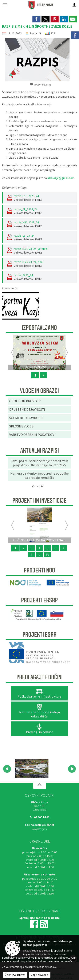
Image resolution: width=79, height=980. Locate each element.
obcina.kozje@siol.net (39, 825)
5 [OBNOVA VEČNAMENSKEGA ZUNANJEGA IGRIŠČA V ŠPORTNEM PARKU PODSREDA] (47, 548)
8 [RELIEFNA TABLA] (31, 555)
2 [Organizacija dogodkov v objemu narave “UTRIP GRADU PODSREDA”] (23, 548)
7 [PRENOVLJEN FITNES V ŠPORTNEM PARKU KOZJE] (63, 548)
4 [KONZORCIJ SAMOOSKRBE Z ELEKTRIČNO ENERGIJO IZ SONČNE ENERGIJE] (39, 548)
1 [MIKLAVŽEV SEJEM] (35, 375)
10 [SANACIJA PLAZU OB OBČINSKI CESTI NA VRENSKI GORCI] (47, 555)
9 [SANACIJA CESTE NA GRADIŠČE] (39, 555)
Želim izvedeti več (15, 975)
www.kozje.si (40, 829)
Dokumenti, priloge (15, 188)
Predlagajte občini (39, 677)
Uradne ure (40, 841)
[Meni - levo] (5, 5)
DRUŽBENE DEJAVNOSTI (27, 409)
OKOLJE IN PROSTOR (25, 401)
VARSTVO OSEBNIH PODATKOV (32, 435)
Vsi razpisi (38, 486)
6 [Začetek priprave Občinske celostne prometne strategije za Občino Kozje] (55, 548)
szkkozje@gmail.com (61, 178)
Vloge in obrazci (39, 391)
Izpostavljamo (39, 328)
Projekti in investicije (39, 501)
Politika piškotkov (46, 967)
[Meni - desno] (74, 5)
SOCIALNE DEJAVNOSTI (26, 418)
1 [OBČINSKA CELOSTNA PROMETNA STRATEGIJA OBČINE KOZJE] (15, 548)
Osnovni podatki (40, 795)
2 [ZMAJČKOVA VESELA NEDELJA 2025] (43, 375)
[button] (7, 769)
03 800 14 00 (42, 817)
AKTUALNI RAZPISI (39, 451)
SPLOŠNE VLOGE (21, 426)
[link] (36, 19)
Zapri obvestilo (40, 975)
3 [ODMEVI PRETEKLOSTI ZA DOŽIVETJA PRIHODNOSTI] (31, 548)
